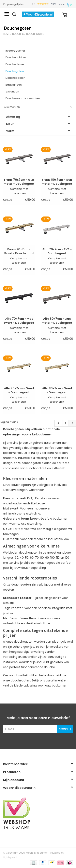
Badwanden (14, 85)
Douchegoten (35, 34)
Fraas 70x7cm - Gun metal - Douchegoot (19, 182)
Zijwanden (12, 92)
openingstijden (14, 4)
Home (6, 34)
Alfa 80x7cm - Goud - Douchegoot (57, 390)
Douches (18, 34)
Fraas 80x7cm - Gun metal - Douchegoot (57, 182)
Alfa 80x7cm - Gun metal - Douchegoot (57, 321)
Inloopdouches (16, 51)
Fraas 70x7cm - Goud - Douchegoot (19, 251)
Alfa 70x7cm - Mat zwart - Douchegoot (19, 321)
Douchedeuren (16, 64)
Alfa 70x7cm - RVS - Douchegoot (57, 251)
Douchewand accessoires (23, 98)
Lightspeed (10, 857)
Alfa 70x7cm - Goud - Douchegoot (19, 390)
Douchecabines (16, 57)
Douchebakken (15, 78)
